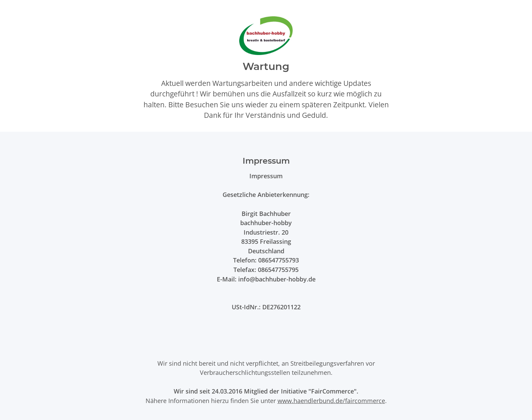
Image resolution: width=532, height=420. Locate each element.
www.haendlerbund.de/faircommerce (331, 400)
